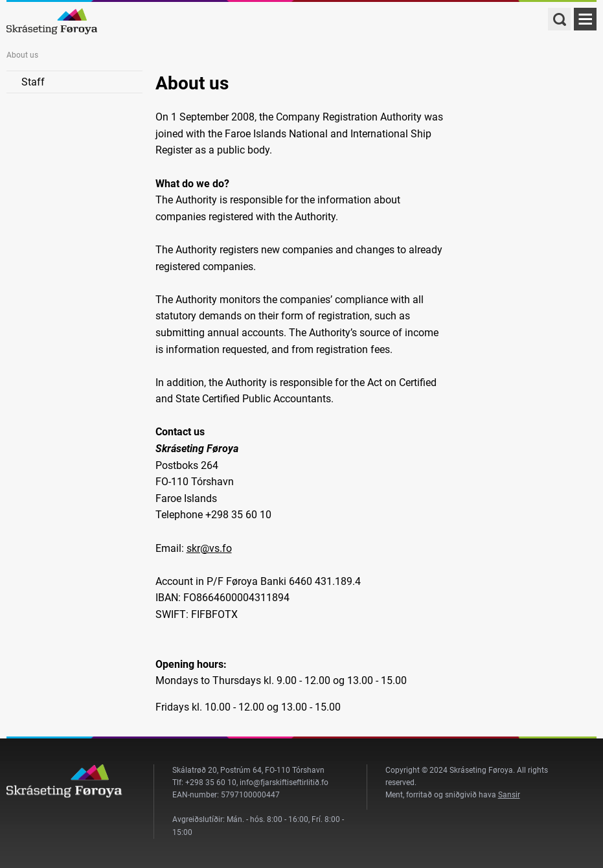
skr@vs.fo (209, 548)
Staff (33, 82)
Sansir (509, 795)
